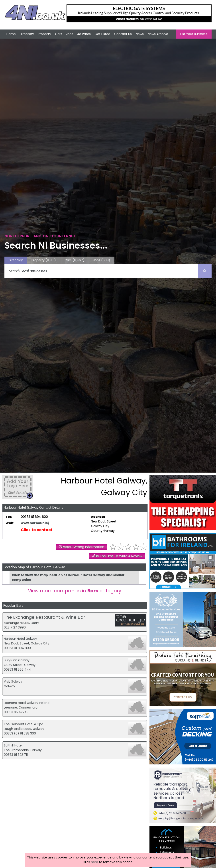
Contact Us (123, 34)
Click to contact (37, 530)
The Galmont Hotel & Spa (24, 724)
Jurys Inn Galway (17, 660)
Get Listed (102, 34)
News (140, 34)
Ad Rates (84, 34)
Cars (59, 34)
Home (11, 34)
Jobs (70, 34)
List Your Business (194, 34)
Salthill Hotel (13, 745)
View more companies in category (75, 591)
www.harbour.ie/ (35, 523)
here (94, 862)
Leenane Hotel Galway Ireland (27, 703)
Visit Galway (13, 681)
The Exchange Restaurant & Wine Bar (44, 617)
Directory (27, 34)
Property (44, 34)
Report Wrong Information (83, 547)
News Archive (158, 34)
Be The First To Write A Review (119, 556)
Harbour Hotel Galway (20, 639)
